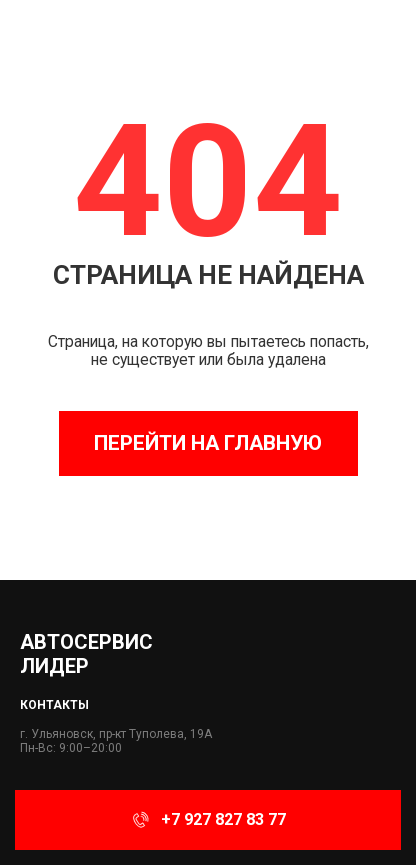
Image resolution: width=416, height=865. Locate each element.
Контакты (54, 705)
